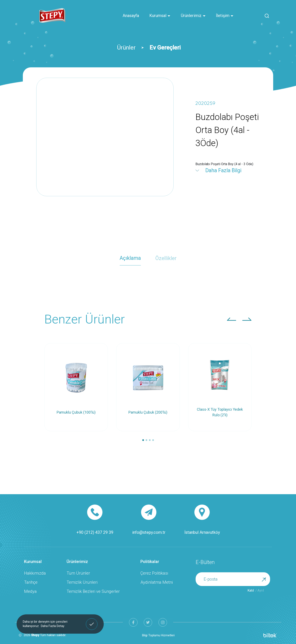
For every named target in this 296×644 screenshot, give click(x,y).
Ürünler (126, 48)
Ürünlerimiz (193, 16)
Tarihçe (31, 582)
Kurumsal (160, 16)
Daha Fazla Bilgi (223, 170)
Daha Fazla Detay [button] (53, 626)
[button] (232, 319)
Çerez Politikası (154, 573)
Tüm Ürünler (78, 573)
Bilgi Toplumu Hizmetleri (158, 635)
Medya (30, 591)
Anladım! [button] (92, 621)
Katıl (251, 590)
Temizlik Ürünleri (82, 582)
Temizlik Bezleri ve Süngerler (93, 591)
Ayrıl (261, 590)
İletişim (225, 16)
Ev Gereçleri (165, 48)
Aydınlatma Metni (157, 582)
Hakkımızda (35, 573)
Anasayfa (131, 16)
